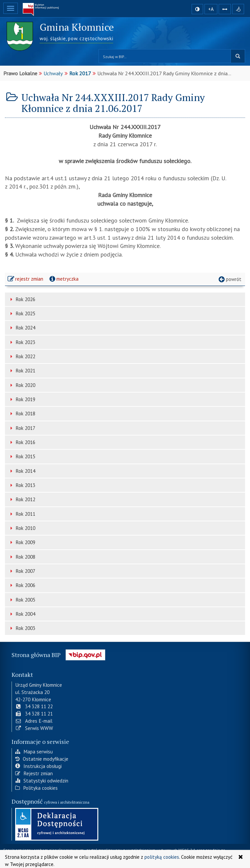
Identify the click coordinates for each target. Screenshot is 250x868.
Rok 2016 (22, 442)
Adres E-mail (34, 720)
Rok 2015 (22, 456)
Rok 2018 (22, 414)
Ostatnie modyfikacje (42, 758)
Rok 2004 (22, 614)
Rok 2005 (22, 600)
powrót (229, 279)
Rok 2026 (22, 299)
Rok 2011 (22, 514)
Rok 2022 (22, 356)
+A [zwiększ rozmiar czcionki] (211, 9)
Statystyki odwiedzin (42, 780)
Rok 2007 (22, 571)
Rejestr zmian (34, 773)
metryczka (63, 279)
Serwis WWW (34, 727)
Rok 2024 (22, 328)
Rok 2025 (22, 313)
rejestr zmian (26, 280)
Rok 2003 (22, 628)
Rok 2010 (22, 528)
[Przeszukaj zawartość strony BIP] (165, 56)
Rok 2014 (22, 471)
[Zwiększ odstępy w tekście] (225, 8)
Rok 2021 (22, 371)
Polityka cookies (36, 787)
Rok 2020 (22, 385)
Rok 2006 (22, 585)
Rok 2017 (80, 73)
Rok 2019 (22, 399)
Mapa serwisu (34, 751)
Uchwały (53, 73)
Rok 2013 (22, 485)
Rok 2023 (22, 342)
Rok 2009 (22, 542)
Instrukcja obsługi (38, 765)
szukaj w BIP (238, 56)
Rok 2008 (22, 557)
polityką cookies (162, 857)
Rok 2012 (22, 499)
